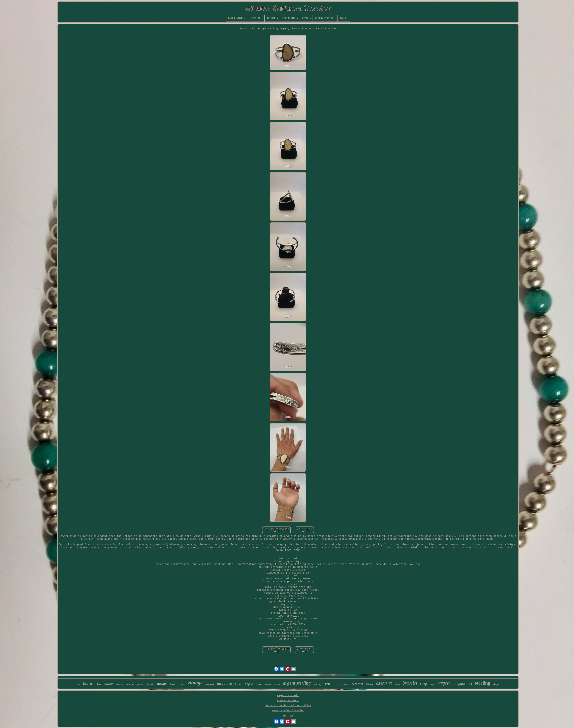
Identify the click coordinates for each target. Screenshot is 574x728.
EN (284, 716)
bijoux (370, 684)
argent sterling (297, 683)
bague (249, 684)
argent (445, 683)
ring (423, 683)
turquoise (225, 683)
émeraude (120, 685)
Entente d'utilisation (288, 711)
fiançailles (210, 684)
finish (78, 685)
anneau (150, 684)
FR (292, 716)
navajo (162, 684)
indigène (345, 684)
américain (267, 685)
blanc (88, 683)
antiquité (336, 685)
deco (172, 684)
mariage (318, 684)
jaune (258, 684)
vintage (195, 683)
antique (131, 684)
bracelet (410, 683)
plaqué (496, 684)
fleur (238, 684)
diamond (277, 684)
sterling (483, 683)
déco (397, 684)
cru (328, 684)
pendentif (357, 684)
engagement (463, 684)
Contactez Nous (288, 701)
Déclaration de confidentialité (288, 706)
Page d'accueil (288, 696)
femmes (140, 684)
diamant (384, 684)
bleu (98, 684)
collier (108, 683)
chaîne (433, 684)
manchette (181, 685)
